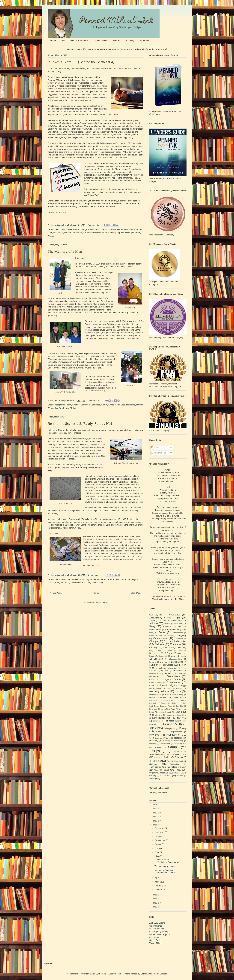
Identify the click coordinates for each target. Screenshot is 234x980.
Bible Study (84, 579)
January (159, 890)
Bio (63, 41)
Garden (157, 677)
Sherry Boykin (156, 940)
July (157, 848)
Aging (178, 618)
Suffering (65, 583)
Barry (69, 405)
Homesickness (155, 695)
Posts (155, 448)
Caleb (160, 636)
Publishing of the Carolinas (82, 143)
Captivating (169, 636)
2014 (155, 899)
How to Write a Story (174, 695)
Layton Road (116, 135)
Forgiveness (177, 671)
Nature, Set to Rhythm (160, 934)
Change (84, 229)
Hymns (152, 697)
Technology (175, 764)
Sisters (153, 754)
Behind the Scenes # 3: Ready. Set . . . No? (80, 423)
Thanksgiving (114, 233)
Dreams (162, 656)
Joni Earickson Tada (164, 706)
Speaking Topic (179, 754)
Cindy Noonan (156, 926)
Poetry (183, 728)
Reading (178, 738)
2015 (155, 895)
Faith (152, 665)
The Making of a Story (131, 233)
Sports (157, 757)
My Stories (145, 41)
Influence (177, 697)
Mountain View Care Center (176, 715)
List (181, 709)
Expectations (177, 662)
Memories (131, 405)
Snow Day (165, 754)
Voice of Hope (156, 943)
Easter (184, 656)
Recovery (154, 741)
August (158, 844)
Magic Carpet (165, 712)
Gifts (152, 680)
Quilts (168, 738)
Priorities (154, 735)
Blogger (163, 974)
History (153, 692)
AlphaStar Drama (157, 923)
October (159, 836)
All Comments (159, 453)
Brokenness (178, 633)
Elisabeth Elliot (176, 659)
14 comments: (94, 400)
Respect (153, 744)
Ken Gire (179, 706)
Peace (155, 725)
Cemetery (179, 638)
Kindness (153, 709)
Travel (166, 770)
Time (156, 770)
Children (159, 644)
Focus (155, 671)
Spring (167, 757)
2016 (155, 825)
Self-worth (177, 751)
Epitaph (153, 662)
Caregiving (181, 635)
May (157, 856)
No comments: (94, 575)
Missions (158, 715)
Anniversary (176, 621)
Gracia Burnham (156, 683)
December (160, 828)
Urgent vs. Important (159, 773)
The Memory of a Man (65, 251)
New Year (182, 718)
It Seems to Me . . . (169, 700)
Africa (169, 618)
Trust (94, 583)
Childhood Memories (175, 641)
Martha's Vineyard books (72, 132)
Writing (51, 236)
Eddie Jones (106, 143)
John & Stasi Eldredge (170, 703)
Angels (163, 621)
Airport (152, 621)
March (158, 882)
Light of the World (168, 709)
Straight (170, 761)
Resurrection (165, 744)
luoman (144, 974)
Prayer (159, 732)
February (159, 886)
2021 (155, 805)
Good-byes (164, 680)
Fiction (184, 668)
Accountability (156, 618)
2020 (155, 809)
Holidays (164, 691)
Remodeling (178, 741)
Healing (169, 689)
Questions (158, 738)
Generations (174, 676)
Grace (111, 405)
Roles (176, 744)
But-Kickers (53, 126)
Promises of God (176, 735)
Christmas (176, 644)
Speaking (130, 41)
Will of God (166, 776)
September (160, 840)
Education (158, 659)
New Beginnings (161, 718)
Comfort (84, 405)
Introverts (153, 700)
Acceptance (60, 405)
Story (104, 233)
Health (179, 689)
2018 (155, 817)
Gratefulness (114, 229)
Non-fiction (58, 233)
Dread (152, 656)
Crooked (170, 650)
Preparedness (176, 732)
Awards (167, 624)
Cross (180, 650)
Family (104, 405)
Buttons (152, 636)
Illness (163, 697)
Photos (117, 41)
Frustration (182, 674)
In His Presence (157, 929)
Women (180, 776)
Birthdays (172, 629)
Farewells (159, 668)
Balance (178, 624)
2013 (155, 903)
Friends (104, 229)
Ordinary (183, 721)
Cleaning (153, 647)
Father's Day (172, 668)
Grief (117, 405)
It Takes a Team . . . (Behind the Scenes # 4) (81, 62)
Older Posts (136, 593)
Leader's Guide (101, 41)
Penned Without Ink (79, 41)
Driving (172, 656)
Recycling (166, 741)
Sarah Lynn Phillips (92, 233)
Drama (180, 653)
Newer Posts (56, 593)
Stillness (179, 757)
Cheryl (74, 138)
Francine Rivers (155, 674)
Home (53, 41)
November (160, 832)
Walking (153, 776)
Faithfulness (94, 229)
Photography (170, 729)
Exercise (163, 662)
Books (76, 229)
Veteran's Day (179, 773)
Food (166, 671)
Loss (123, 405)
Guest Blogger (180, 686)
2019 (155, 813)
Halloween (157, 689)
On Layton (154, 937)
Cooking (158, 650)
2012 (155, 907)
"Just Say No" (156, 615)
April (157, 878)
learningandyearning (159, 932)
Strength (180, 761)
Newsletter (157, 721)
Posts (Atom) (102, 602)
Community (181, 647)
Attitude (154, 623)
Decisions (154, 653)
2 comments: (94, 225)
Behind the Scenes (63, 229)
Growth (124, 229)
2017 (155, 821)
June (157, 852)
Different (168, 653)
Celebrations (160, 638)
